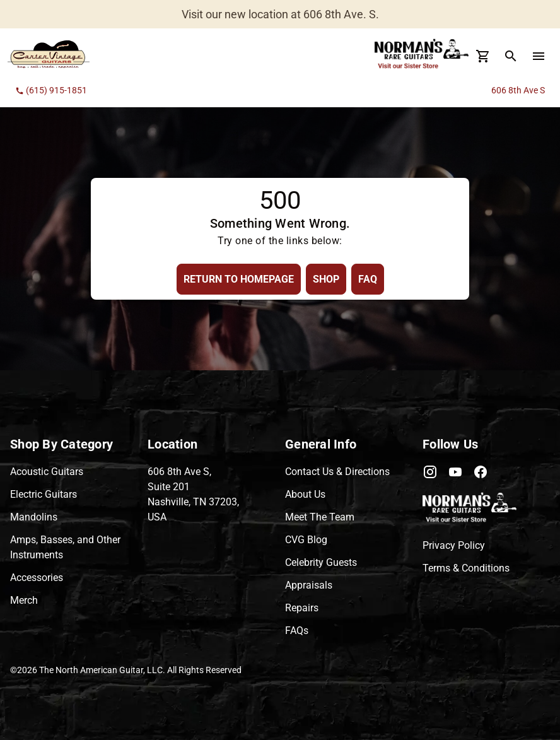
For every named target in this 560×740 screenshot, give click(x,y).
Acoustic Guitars (47, 472)
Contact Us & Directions (337, 472)
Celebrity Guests (321, 562)
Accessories (37, 578)
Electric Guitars (44, 494)
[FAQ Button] (368, 279)
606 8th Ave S (518, 90)
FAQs (297, 631)
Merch (24, 600)
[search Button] (511, 56)
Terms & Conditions (466, 568)
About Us (305, 494)
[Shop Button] (326, 279)
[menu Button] (539, 56)
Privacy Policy (454, 545)
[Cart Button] (483, 56)
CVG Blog (306, 540)
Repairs (302, 608)
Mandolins (34, 517)
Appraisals (309, 585)
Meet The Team (320, 517)
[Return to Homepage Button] (239, 279)
